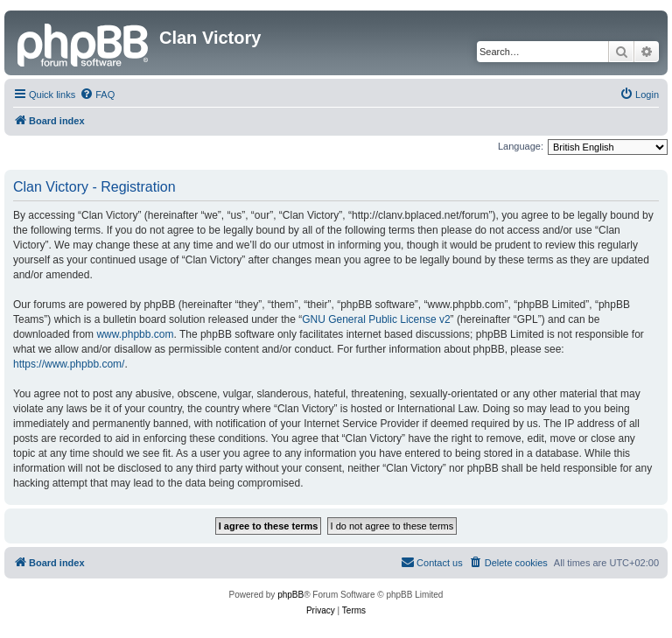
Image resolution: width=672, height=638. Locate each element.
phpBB (290, 595)
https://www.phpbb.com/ (69, 364)
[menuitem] (97, 95)
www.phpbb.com (135, 334)
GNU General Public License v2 (376, 319)
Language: (521, 146)
